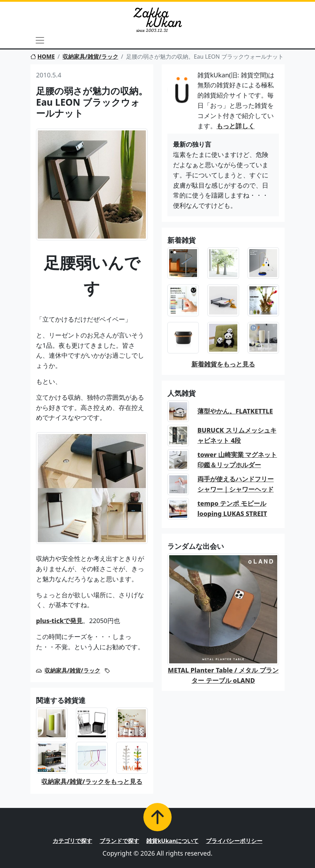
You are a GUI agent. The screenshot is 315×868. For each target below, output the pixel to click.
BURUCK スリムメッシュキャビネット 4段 (237, 435)
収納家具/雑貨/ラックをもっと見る (92, 781)
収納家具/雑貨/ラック (90, 57)
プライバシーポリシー (234, 841)
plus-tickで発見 (59, 621)
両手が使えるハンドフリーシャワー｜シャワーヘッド (236, 484)
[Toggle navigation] (40, 40)
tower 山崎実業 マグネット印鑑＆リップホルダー (237, 460)
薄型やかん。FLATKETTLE (235, 411)
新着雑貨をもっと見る (223, 364)
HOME (43, 57)
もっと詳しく (236, 126)
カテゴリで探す (72, 841)
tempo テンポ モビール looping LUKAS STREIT (232, 508)
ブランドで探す (119, 841)
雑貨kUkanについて (172, 841)
